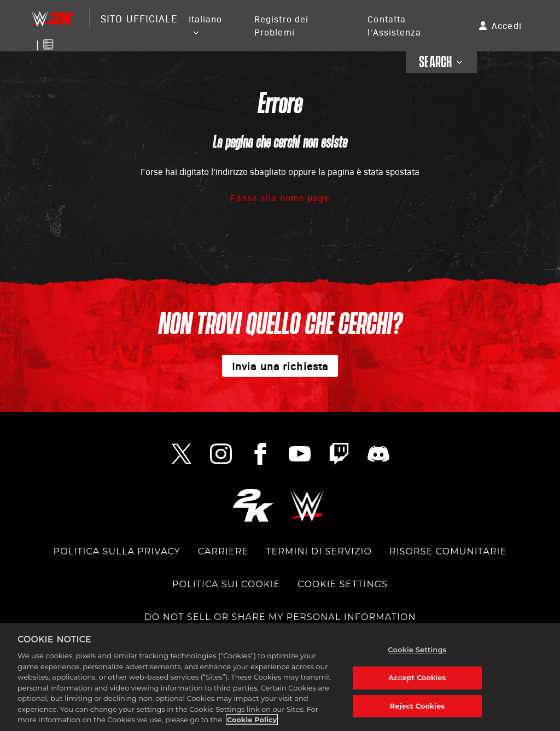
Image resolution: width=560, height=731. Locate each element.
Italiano (206, 19)
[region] (280, 677)
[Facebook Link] (260, 454)
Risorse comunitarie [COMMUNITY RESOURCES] (448, 551)
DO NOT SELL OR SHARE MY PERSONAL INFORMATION (280, 617)
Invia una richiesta (280, 366)
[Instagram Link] (221, 454)
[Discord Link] (378, 454)
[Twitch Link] (339, 454)
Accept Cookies (417, 677)
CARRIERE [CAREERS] (223, 551)
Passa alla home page (280, 198)
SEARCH (441, 62)
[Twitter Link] (182, 454)
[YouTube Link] (300, 454)
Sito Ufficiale (139, 18)
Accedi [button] (507, 25)
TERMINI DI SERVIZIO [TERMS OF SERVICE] (319, 551)
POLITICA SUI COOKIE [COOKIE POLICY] (226, 584)
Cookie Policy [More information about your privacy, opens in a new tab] (252, 720)
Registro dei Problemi (281, 25)
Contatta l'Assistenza (394, 25)
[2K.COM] (253, 505)
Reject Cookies (418, 706)
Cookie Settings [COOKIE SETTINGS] (343, 584)
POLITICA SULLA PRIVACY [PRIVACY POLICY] (117, 551)
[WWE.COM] (307, 505)
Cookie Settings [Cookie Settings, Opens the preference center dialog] (417, 650)
